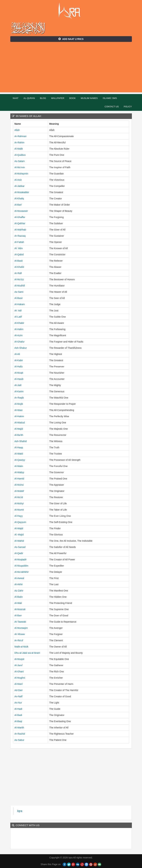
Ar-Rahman (21, 136)
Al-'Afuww (20, 634)
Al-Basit (19, 261)
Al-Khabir (19, 323)
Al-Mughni (20, 678)
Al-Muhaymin (21, 174)
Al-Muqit (19, 373)
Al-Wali (18, 603)
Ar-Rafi (18, 273)
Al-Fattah (19, 242)
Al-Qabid (19, 255)
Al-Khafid (19, 267)
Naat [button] (16, 98)
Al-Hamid (19, 479)
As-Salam (20, 161)
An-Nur (18, 703)
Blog (43, 98)
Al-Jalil (18, 385)
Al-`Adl (18, 311)
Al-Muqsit (19, 659)
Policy (128, 107)
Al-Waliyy (19, 472)
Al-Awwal (19, 578)
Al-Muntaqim (21, 628)
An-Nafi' (19, 696)
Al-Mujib (19, 404)
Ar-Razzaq (20, 236)
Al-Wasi (19, 410)
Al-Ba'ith (19, 435)
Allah (17, 130)
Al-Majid (19, 429)
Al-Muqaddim (21, 566)
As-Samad (20, 547)
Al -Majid (19, 535)
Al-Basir (19, 298)
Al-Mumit (19, 510)
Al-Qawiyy (20, 460)
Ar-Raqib (19, 398)
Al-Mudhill (20, 286)
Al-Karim (19, 391)
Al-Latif (18, 317)
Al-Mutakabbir (22, 192)
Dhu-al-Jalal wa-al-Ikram (27, 653)
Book (73, 98)
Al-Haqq (19, 447)
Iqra (71, 11)
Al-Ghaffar (20, 217)
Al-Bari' (18, 205)
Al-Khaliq (19, 198)
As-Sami (19, 292)
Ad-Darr (19, 690)
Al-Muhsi (19, 485)
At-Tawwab (20, 622)
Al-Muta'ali (20, 609)
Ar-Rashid (20, 734)
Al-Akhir (19, 584)
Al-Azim (19, 335)
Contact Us (112, 107)
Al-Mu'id (19, 497)
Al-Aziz (18, 180)
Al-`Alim (19, 248)
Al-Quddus (20, 155)
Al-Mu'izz (19, 279)
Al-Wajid (19, 528)
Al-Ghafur (20, 342)
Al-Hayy (19, 516)
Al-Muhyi (19, 503)
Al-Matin (19, 466)
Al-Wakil (19, 454)
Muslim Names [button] (89, 98)
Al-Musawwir (21, 211)
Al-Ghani (19, 672)
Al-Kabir (19, 360)
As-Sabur (19, 740)
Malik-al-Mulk (21, 647)
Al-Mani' (19, 684)
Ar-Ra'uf (19, 640)
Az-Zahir (19, 591)
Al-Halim (19, 329)
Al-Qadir (19, 553)
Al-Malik (19, 149)
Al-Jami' (19, 665)
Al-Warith (19, 728)
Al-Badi (18, 715)
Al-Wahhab (20, 230)
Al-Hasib (19, 379)
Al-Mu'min (20, 167)
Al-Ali (17, 354)
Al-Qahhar (20, 223)
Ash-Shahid (21, 441)
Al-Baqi (18, 721)
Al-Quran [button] (29, 98)
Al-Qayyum (20, 522)
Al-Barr (18, 616)
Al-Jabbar (20, 186)
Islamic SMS (110, 98)
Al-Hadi (18, 709)
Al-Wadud (20, 423)
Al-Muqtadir (21, 559)
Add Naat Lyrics (71, 39)
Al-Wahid (19, 541)
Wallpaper (58, 98)
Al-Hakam (20, 304)
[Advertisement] (71, 69)
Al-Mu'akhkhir (22, 572)
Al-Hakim (19, 416)
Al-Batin (19, 597)
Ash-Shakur (21, 348)
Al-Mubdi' (19, 491)
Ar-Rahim (20, 142)
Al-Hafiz (19, 367)
